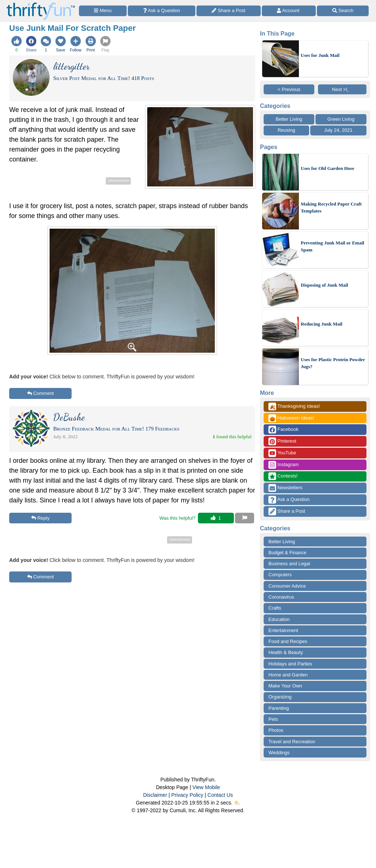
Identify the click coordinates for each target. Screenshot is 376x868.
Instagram (283, 465)
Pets (273, 719)
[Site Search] (343, 11)
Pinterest (282, 441)
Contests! (283, 476)
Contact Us (220, 795)
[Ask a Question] (162, 11)
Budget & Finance (287, 553)
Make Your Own (285, 686)
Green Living (341, 119)
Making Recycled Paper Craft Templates (331, 208)
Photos (276, 730)
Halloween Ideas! (291, 418)
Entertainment (283, 630)
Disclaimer (155, 795)
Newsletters (285, 488)
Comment (41, 393)
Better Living (289, 119)
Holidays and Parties (290, 664)
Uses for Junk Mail (320, 55)
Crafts (275, 608)
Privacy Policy (187, 795)
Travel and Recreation (292, 742)
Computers (280, 575)
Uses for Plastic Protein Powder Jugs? (333, 363)
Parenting (279, 708)
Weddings (279, 753)
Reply (40, 518)
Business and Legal (289, 564)
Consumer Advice (287, 586)
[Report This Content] (245, 518)
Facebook (283, 430)
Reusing (286, 130)
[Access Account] (289, 11)
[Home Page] (41, 4)
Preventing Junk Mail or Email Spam (332, 246)
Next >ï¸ (342, 89)
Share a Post (287, 511)
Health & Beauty (286, 652)
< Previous (289, 89)
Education (279, 619)
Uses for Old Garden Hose (328, 168)
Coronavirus (281, 597)
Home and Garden (288, 675)
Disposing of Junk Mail (324, 285)
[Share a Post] (229, 11)
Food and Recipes (288, 641)
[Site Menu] (103, 11)
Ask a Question (289, 500)
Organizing (280, 697)
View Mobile (206, 787)
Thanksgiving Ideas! (294, 406)
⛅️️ (237, 803)
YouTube (282, 453)
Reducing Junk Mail (321, 324)
